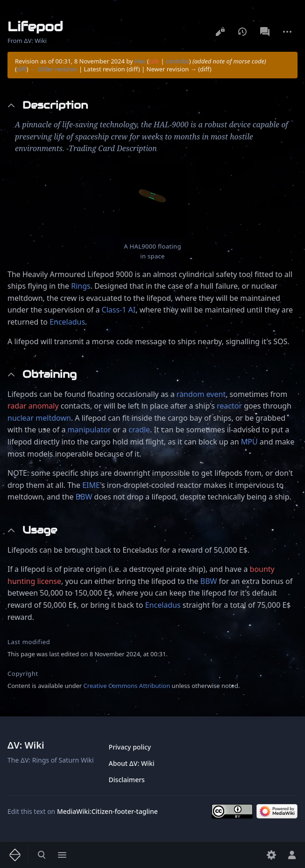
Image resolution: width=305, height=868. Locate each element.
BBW (84, 497)
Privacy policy (130, 747)
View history (242, 32)
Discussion (265, 32)
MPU (249, 442)
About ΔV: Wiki (132, 763)
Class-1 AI (119, 310)
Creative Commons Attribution (127, 686)
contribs (177, 61)
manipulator (89, 430)
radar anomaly (33, 406)
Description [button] (55, 105)
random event (201, 394)
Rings (81, 286)
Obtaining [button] (50, 374)
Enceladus (67, 322)
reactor (229, 406)
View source (220, 32)
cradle (139, 430)
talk (154, 61)
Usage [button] (40, 530)
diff (22, 69)
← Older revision (54, 69)
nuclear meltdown (39, 418)
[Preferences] (271, 855)
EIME (91, 485)
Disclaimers (127, 780)
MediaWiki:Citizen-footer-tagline (107, 811)
